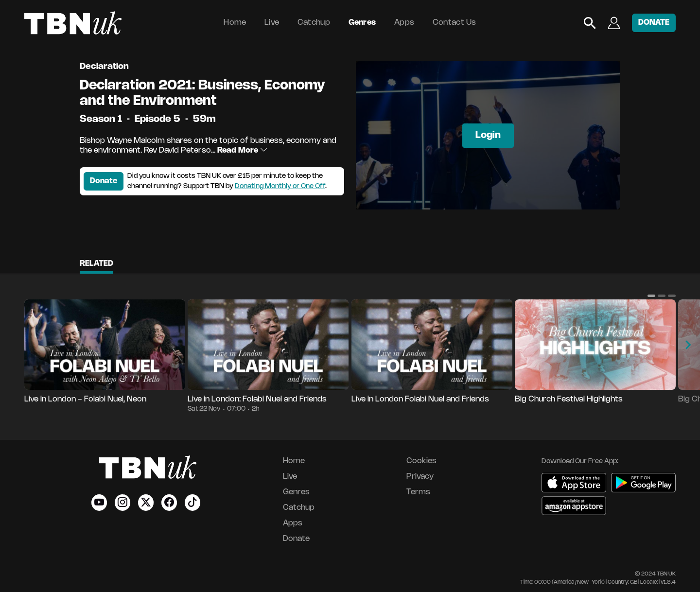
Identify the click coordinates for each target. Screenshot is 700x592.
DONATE (654, 23)
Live (272, 23)
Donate (104, 181)
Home (235, 23)
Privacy (420, 477)
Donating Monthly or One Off (280, 186)
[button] (651, 296)
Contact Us (455, 23)
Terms (418, 492)
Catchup (314, 23)
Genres (362, 23)
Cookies (421, 461)
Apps (404, 23)
